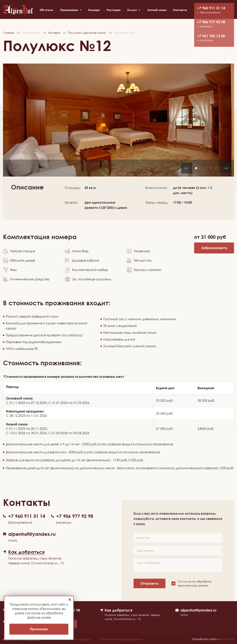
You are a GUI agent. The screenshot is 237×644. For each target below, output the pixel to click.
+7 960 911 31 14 (211, 8)
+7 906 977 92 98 (211, 22)
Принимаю (39, 629)
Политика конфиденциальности (122, 639)
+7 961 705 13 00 (211, 36)
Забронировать (214, 248)
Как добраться (118, 610)
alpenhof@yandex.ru (198, 610)
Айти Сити (227, 639)
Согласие (195, 583)
